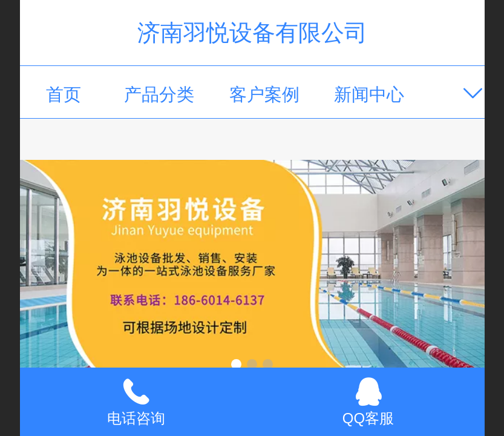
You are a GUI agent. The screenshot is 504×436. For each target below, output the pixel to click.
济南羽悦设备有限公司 (252, 32)
